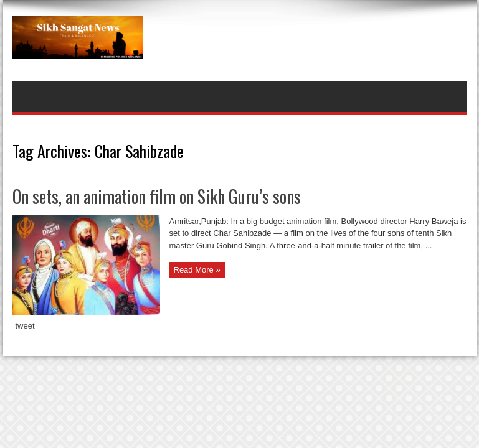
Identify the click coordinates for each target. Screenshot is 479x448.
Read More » (197, 270)
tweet (25, 326)
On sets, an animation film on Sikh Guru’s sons (157, 196)
